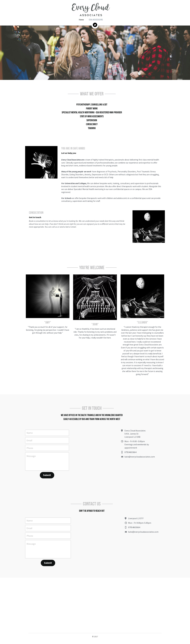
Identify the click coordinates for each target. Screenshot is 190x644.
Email (29, 434)
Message (31, 450)
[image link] (95, 25)
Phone (30, 442)
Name (30, 427)
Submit (49, 469)
